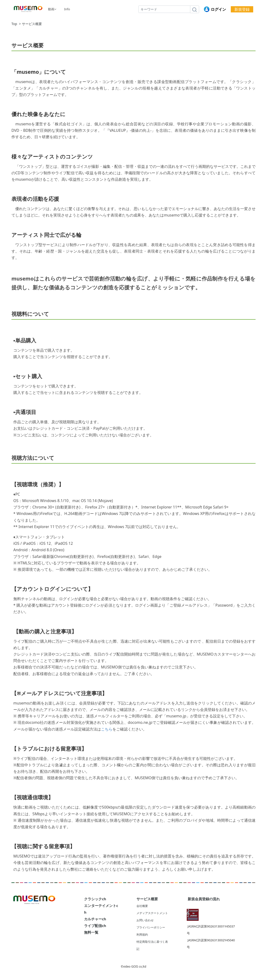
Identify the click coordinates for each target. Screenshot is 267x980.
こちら (107, 729)
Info (67, 9)
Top (14, 24)
